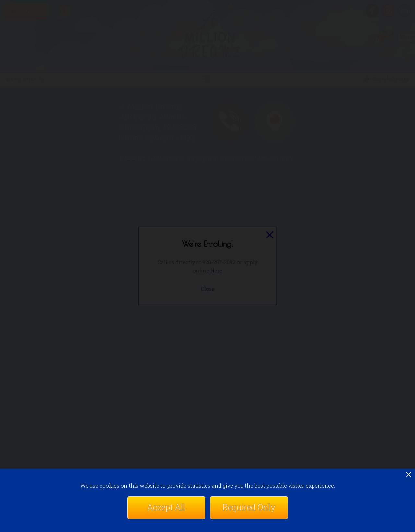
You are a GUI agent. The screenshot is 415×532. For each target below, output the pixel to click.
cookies (109, 486)
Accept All (166, 507)
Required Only (249, 507)
